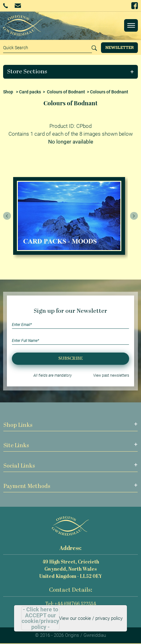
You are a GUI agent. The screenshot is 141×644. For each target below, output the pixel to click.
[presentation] (7, 216)
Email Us (18, 5)
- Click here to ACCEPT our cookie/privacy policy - (40, 618)
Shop (8, 92)
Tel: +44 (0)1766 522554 (71, 604)
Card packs (30, 92)
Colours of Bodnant (66, 92)
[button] (71, 72)
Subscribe (71, 359)
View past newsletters (111, 375)
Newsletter (120, 47)
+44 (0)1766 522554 (5, 6)
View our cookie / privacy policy (91, 618)
